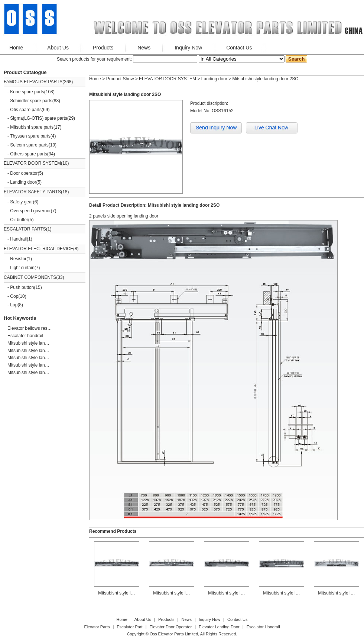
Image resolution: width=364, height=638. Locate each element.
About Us (58, 48)
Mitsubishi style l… (117, 546)
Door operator (24, 173)
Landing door (23, 182)
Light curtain (22, 268)
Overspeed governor (30, 211)
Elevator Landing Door (219, 627)
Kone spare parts (27, 92)
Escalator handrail (25, 336)
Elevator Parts (97, 627)
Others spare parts (28, 154)
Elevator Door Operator (171, 627)
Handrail (18, 239)
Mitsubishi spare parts (32, 127)
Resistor (18, 259)
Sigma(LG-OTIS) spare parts (38, 118)
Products (103, 48)
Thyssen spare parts (30, 136)
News (144, 48)
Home (16, 48)
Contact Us (239, 48)
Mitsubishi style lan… (28, 343)
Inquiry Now (188, 48)
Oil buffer (19, 220)
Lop (14, 305)
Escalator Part (129, 627)
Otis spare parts (26, 110)
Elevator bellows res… (30, 328)
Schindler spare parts (31, 101)
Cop (14, 296)
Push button (22, 287)
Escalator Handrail (263, 627)
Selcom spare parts (29, 145)
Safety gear (21, 202)
